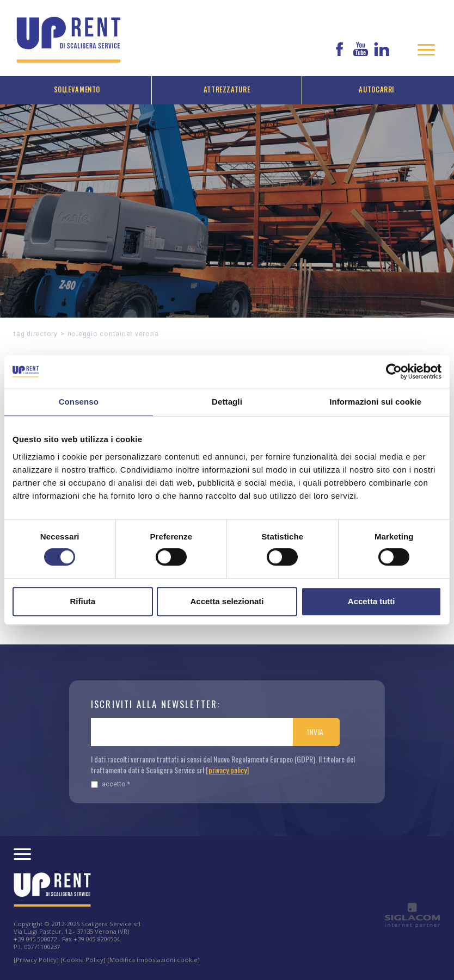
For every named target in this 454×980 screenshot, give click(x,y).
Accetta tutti (372, 601)
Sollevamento (77, 89)
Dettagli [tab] (227, 402)
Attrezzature (227, 89)
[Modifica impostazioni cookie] (154, 960)
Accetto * (111, 784)
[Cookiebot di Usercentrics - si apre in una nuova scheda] (394, 371)
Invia (315, 732)
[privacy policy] (227, 770)
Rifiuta (82, 601)
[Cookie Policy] (83, 960)
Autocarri (377, 89)
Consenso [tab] (79, 402)
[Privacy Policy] (36, 960)
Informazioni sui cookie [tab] (375, 402)
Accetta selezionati (227, 601)
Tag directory (36, 334)
